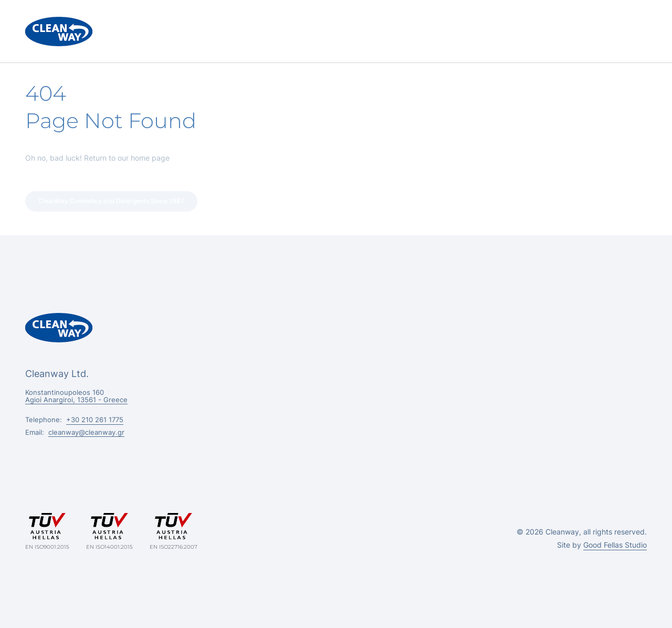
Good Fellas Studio (615, 545)
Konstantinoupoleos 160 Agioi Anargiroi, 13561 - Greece (76, 396)
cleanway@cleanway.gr (86, 432)
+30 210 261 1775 (95, 420)
